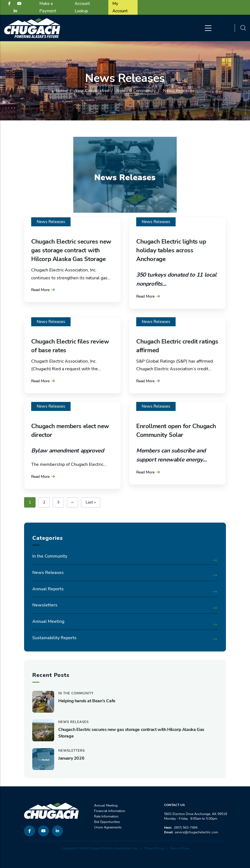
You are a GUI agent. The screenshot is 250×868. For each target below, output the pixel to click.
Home (62, 91)
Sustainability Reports (54, 638)
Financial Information (110, 811)
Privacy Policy (154, 848)
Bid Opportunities (107, 822)
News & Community (136, 91)
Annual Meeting (48, 621)
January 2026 (71, 758)
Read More (40, 290)
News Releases (51, 222)
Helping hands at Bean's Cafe (87, 701)
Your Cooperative (92, 91)
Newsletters (45, 605)
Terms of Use (179, 848)
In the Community (50, 556)
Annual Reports (48, 589)
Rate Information (106, 816)
